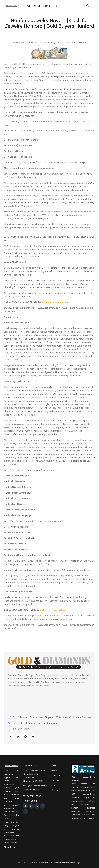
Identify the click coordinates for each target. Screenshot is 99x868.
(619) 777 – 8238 (21, 729)
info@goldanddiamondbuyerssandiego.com (35, 723)
